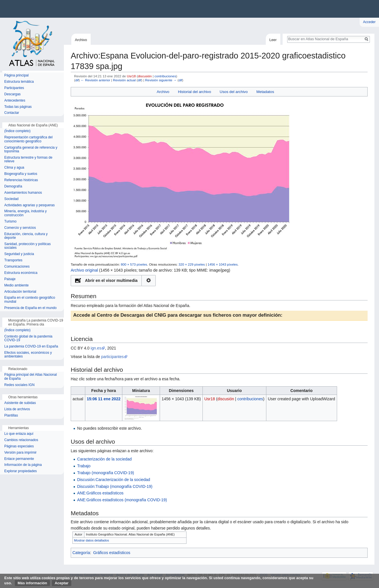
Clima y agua (14, 168)
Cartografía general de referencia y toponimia (31, 150)
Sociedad (11, 199)
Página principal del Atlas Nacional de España (31, 377)
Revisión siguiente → (161, 80)
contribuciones (165, 76)
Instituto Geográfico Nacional (91, 9)
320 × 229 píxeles (192, 264)
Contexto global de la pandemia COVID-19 (28, 339)
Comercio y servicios (20, 228)
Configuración (149, 281)
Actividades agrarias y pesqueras (30, 205)
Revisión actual (124, 80)
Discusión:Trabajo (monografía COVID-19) (115, 486)
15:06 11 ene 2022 (104, 399)
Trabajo (84, 466)
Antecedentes (15, 101)
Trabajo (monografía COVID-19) (105, 473)
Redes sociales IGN (19, 385)
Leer (273, 40)
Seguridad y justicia (19, 254)
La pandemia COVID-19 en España (31, 346)
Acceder (369, 22)
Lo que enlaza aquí (19, 434)
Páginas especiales (19, 446)
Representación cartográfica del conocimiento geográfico (28, 139)
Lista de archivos (17, 409)
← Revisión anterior (95, 80)
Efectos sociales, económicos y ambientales (28, 355)
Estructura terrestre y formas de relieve (28, 160)
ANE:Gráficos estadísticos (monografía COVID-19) (122, 500)
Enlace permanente (19, 459)
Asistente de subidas (20, 403)
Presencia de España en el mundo (30, 308)
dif (77, 80)
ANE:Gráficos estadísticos (100, 493)
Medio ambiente (16, 285)
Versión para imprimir (20, 453)
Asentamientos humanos (23, 193)
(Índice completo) (17, 131)
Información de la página (23, 465)
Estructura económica (21, 273)
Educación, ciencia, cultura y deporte (26, 236)
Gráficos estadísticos (112, 553)
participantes (113, 357)
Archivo (163, 92)
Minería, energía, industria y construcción (26, 213)
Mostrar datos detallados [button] (92, 540)
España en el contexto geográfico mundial (30, 300)
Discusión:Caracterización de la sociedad (114, 480)
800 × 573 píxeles (134, 264)
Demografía (13, 186)
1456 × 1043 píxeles (223, 264)
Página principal (16, 75)
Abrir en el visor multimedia (111, 280)
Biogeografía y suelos (21, 174)
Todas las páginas (18, 107)
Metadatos (265, 92)
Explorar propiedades (21, 471)
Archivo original (84, 270)
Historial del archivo (194, 92)
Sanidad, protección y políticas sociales (28, 246)
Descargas (12, 94)
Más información (32, 583)
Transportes (13, 260)
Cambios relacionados (21, 440)
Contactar (12, 113)
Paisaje (10, 279)
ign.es (96, 348)
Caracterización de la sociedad (104, 459)
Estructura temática (19, 82)
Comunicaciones (17, 267)
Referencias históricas (21, 180)
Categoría (81, 553)
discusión (145, 76)
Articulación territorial (20, 292)
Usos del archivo (234, 92)
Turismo (10, 222)
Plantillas (11, 416)
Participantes (14, 88)
